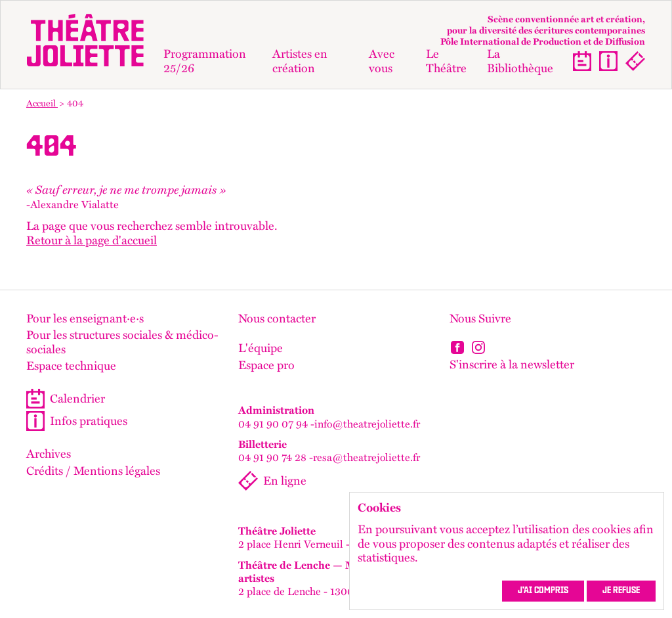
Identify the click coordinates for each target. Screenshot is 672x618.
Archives (49, 454)
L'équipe (261, 348)
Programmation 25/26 (205, 61)
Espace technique (71, 366)
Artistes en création (300, 61)
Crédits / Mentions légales (93, 471)
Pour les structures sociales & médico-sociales (122, 342)
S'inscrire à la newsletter (512, 364)
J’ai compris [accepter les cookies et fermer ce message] (543, 591)
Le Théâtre (446, 61)
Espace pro (266, 365)
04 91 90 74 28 (272, 457)
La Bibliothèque (520, 61)
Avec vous (382, 61)
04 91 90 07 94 (273, 423)
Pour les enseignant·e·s (85, 319)
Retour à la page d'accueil (92, 240)
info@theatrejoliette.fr (367, 423)
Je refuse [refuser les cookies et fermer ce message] (621, 591)
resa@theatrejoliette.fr (367, 457)
